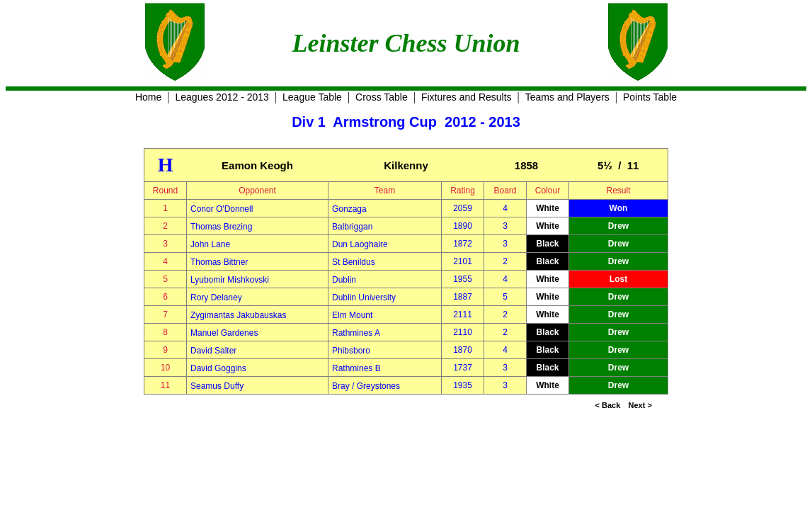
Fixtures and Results (467, 97)
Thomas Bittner (219, 262)
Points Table (650, 97)
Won (619, 208)
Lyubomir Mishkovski (230, 280)
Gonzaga (349, 209)
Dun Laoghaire (360, 244)
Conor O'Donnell (222, 209)
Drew (618, 226)
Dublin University (364, 297)
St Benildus (354, 262)
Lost (618, 279)
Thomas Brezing (221, 227)
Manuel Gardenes (224, 333)
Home (148, 97)
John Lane (210, 244)
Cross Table (382, 97)
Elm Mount (352, 315)
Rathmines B (356, 368)
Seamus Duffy (217, 386)
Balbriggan (352, 227)
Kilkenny (406, 165)
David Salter (213, 351)
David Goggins (218, 368)
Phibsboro (351, 351)
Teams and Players (567, 97)
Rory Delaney (216, 297)
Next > (640, 405)
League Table (312, 97)
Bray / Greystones (366, 386)
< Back (608, 405)
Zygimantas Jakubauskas (238, 315)
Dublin (344, 280)
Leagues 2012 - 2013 (222, 97)
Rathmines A (356, 333)
